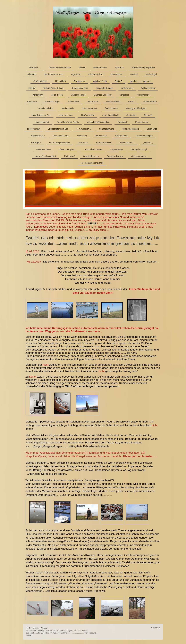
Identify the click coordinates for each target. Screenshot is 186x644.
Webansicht (155, 628)
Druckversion (33, 628)
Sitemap (44, 628)
